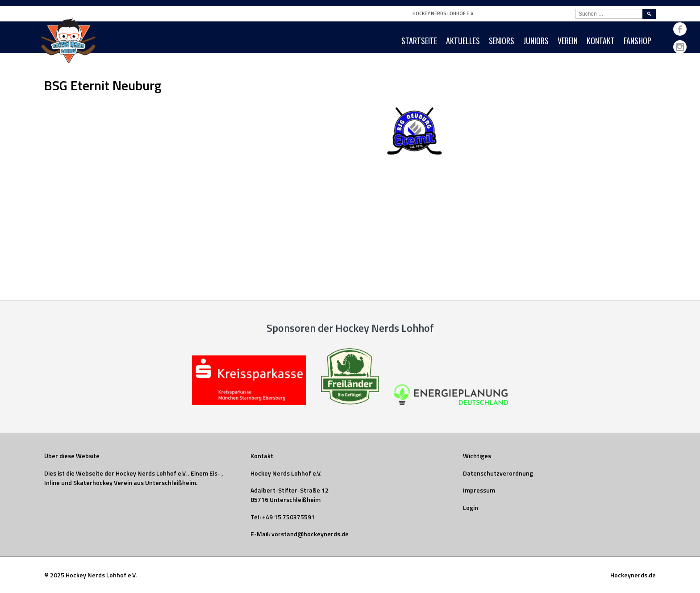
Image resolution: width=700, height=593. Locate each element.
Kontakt (601, 41)
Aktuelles (463, 41)
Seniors (502, 41)
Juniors (536, 41)
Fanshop (637, 41)
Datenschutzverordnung (498, 473)
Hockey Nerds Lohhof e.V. (444, 13)
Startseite (419, 41)
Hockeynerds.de (633, 575)
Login (471, 507)
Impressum (479, 490)
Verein (568, 41)
